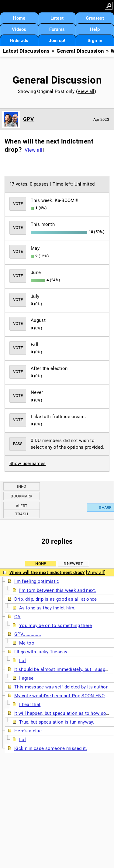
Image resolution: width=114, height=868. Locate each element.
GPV (28, 119)
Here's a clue (28, 731)
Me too (27, 643)
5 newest (73, 564)
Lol (22, 661)
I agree (26, 678)
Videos (19, 29)
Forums (57, 29)
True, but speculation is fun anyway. (57, 722)
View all (86, 91)
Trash (22, 514)
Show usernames (28, 464)
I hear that (30, 705)
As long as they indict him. (47, 608)
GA (17, 617)
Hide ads (19, 41)
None (41, 564)
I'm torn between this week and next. (58, 590)
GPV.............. (28, 634)
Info (22, 486)
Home (19, 18)
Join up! (57, 41)
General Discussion (80, 51)
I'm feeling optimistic (37, 581)
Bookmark (21, 496)
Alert (22, 506)
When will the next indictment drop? (47, 573)
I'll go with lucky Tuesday (41, 652)
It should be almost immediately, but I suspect (63, 669)
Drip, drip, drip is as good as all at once (56, 599)
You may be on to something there (56, 625)
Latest (57, 18)
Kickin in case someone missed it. (51, 748)
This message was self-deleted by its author (61, 687)
